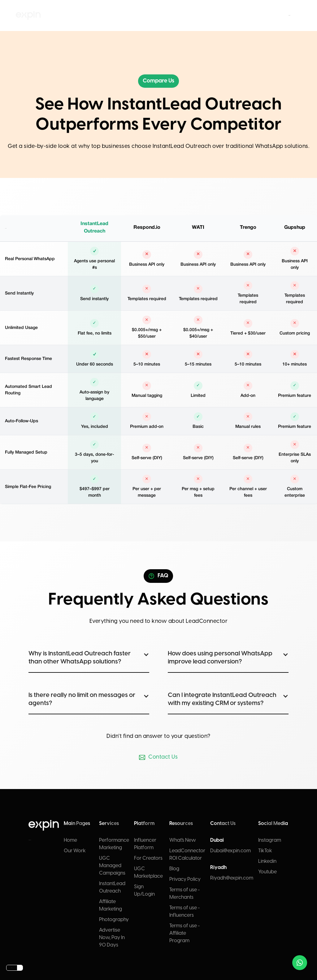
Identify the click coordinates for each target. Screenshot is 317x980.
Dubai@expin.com (230, 851)
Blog (174, 869)
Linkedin (267, 861)
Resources (177, 15)
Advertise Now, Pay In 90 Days (112, 938)
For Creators (148, 858)
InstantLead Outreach (112, 887)
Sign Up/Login (144, 891)
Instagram (270, 840)
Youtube (267, 872)
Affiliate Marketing (111, 905)
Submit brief (289, 15)
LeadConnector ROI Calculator (187, 855)
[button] (132, 16)
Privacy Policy (185, 879)
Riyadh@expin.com (232, 878)
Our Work (75, 851)
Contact (189, 15)
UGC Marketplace (148, 873)
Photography (114, 920)
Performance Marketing (114, 844)
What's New (183, 840)
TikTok (265, 851)
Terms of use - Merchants (185, 894)
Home (70, 840)
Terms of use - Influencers (185, 912)
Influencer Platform (145, 844)
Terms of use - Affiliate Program (185, 933)
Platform (166, 15)
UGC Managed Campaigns (112, 866)
